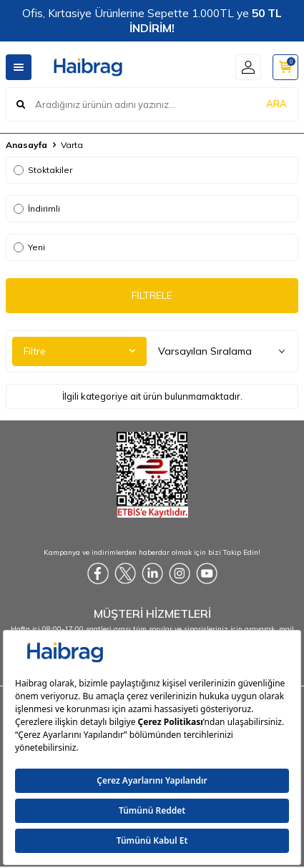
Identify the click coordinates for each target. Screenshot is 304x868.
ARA (276, 104)
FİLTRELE (152, 295)
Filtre (79, 351)
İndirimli (37, 208)
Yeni (29, 247)
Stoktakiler (43, 170)
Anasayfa (26, 145)
